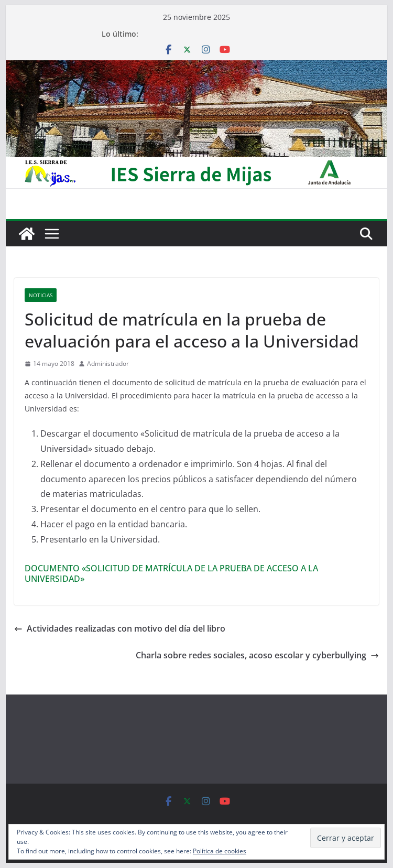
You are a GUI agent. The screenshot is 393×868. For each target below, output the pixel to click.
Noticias (41, 295)
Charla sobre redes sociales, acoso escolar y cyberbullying (257, 655)
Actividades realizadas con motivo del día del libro (120, 628)
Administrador (108, 364)
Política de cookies (220, 851)
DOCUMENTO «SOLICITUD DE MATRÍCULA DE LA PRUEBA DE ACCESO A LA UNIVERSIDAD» (171, 574)
